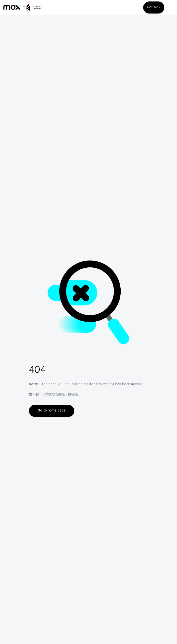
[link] (12, 7)
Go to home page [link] (52, 411)
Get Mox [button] (154, 7)
